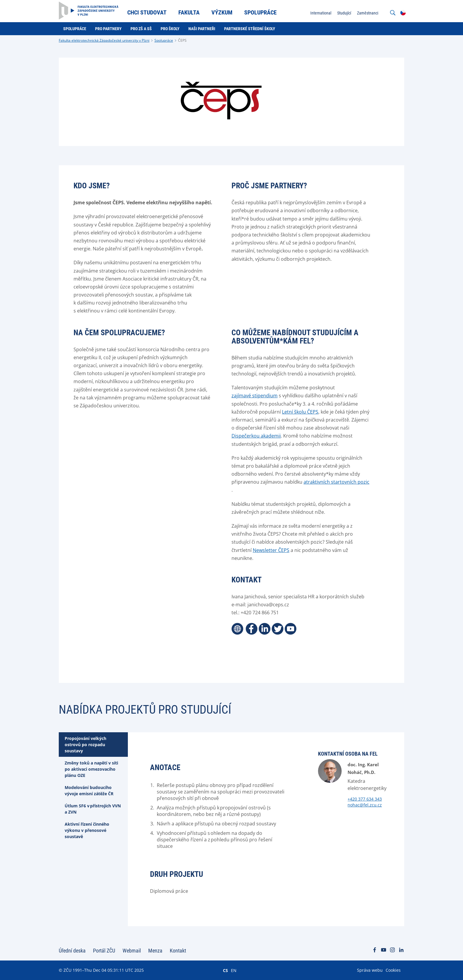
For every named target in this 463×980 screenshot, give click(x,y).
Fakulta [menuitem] (189, 12)
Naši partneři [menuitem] (202, 29)
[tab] (93, 745)
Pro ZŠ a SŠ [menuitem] (141, 29)
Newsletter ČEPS (271, 550)
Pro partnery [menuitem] (108, 29)
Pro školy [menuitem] (170, 29)
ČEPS (182, 40)
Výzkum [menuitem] (222, 12)
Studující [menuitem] (344, 13)
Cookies (393, 970)
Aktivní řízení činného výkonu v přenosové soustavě (87, 830)
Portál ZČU (104, 951)
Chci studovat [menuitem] (147, 12)
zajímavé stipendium (255, 396)
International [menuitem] (321, 13)
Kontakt (178, 951)
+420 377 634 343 (365, 799)
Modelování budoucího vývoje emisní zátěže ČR (89, 791)
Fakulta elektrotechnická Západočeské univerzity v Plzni (104, 40)
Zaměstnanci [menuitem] (368, 13)
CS (225, 970)
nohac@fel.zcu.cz (365, 805)
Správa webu (370, 970)
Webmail (132, 951)
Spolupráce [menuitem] (260, 12)
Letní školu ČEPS (300, 412)
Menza (155, 951)
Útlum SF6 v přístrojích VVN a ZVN (93, 809)
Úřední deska (72, 951)
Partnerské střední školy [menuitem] (250, 29)
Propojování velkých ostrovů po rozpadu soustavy (85, 745)
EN (234, 970)
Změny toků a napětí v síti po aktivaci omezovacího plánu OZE (91, 769)
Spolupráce (164, 40)
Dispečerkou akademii (256, 436)
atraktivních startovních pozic (336, 482)
